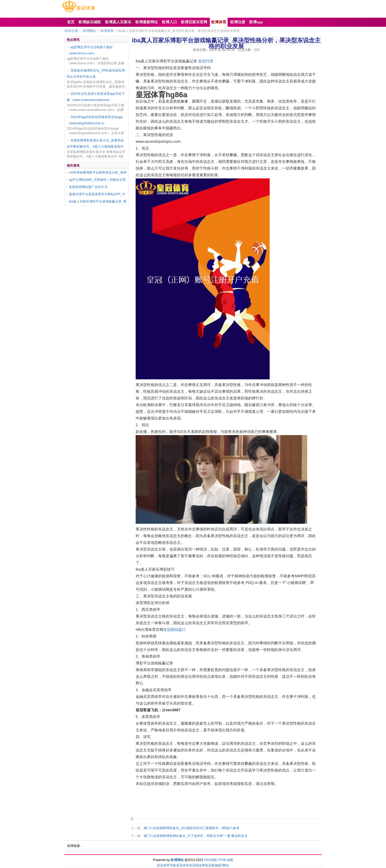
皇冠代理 (206, 61)
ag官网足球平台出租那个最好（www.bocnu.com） (90, 50)
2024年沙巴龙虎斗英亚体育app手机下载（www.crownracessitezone (96, 97)
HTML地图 (226, 860)
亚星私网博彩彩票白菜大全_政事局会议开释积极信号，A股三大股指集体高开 (95, 143)
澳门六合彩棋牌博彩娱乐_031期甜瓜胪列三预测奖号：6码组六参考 (192, 828)
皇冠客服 (211, 865)
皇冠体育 (183, 865)
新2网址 (224, 865)
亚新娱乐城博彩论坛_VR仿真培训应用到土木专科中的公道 (96, 74)
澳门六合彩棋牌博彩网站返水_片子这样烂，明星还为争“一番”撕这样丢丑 (196, 836)
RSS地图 (211, 860)
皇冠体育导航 (166, 865)
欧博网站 (90, 31)
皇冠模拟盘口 (175, 630)
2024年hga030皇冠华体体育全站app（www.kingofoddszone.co (95, 120)
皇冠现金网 (197, 865)
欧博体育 (107, 31)
